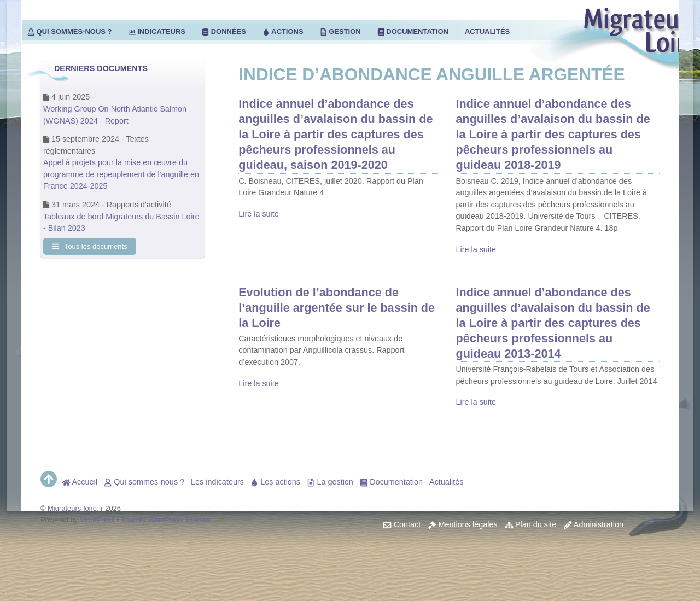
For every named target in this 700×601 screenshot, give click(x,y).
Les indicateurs (217, 482)
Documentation (413, 31)
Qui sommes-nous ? (70, 31)
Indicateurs (157, 31)
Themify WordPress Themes (166, 520)
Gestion (340, 31)
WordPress (97, 520)
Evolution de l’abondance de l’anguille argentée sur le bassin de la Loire (337, 308)
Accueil (80, 482)
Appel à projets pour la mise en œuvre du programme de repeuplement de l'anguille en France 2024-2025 (121, 174)
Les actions (275, 482)
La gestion (330, 482)
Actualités (487, 31)
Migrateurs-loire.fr (75, 508)
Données (224, 31)
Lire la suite (259, 214)
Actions (283, 31)
